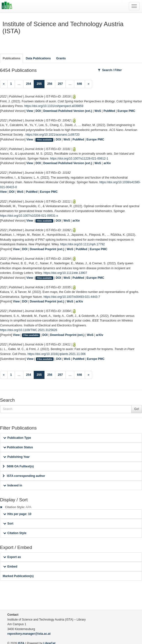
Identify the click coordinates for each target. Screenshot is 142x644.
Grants (61, 58)
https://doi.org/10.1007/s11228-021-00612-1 (79, 159)
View (30, 111)
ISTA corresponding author (24, 476)
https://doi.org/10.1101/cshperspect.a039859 (54, 106)
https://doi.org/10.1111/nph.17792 (82, 244)
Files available (44, 140)
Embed (10, 567)
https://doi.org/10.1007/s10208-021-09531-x (29, 216)
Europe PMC (126, 111)
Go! (137, 409)
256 (50, 84)
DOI (38, 111)
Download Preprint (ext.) (47, 249)
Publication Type (17, 438)
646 (79, 84)
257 (60, 84)
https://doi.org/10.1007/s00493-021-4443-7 (72, 297)
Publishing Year (16, 457)
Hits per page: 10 (17, 514)
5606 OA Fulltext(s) (18, 466)
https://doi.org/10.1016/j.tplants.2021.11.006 (56, 354)
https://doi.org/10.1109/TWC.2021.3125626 (29, 330)
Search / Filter (110, 70)
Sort (8, 524)
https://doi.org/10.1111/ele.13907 (65, 273)
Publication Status (18, 447)
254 (29, 84)
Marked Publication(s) (18, 576)
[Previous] (4, 84)
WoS (98, 111)
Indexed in (13, 485)
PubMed (109, 111)
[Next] (89, 84)
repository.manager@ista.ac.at (29, 634)
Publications (11, 58)
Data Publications (38, 58)
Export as (12, 557)
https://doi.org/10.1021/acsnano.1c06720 (52, 135)
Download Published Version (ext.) (68, 111)
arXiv (107, 163)
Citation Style (15, 533)
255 (41, 83)
